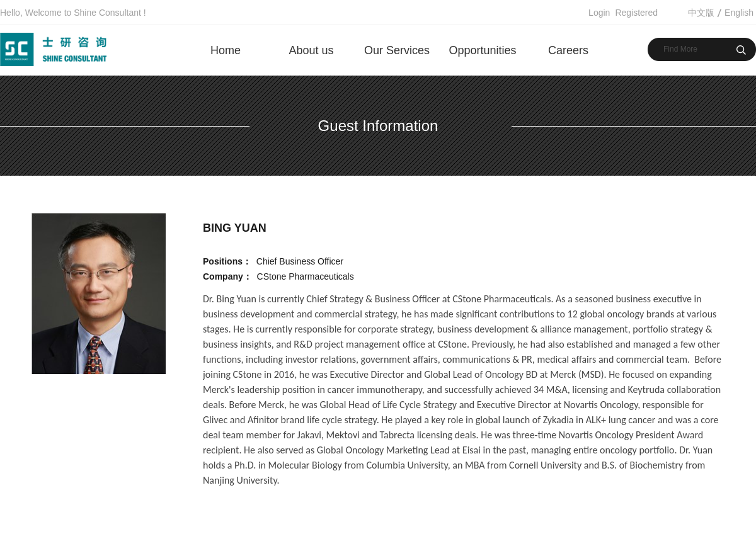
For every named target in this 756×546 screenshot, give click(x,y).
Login (599, 13)
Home (226, 50)
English (739, 13)
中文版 (701, 13)
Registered (636, 13)
